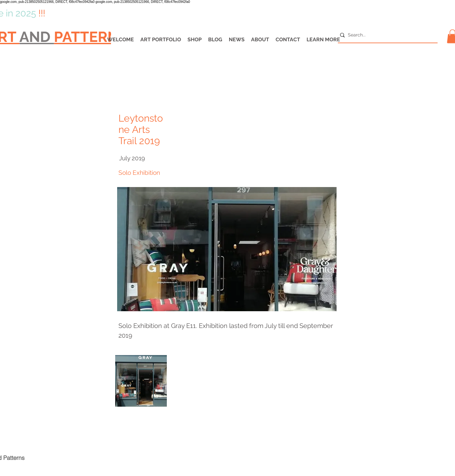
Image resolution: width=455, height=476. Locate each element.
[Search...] (386, 35)
